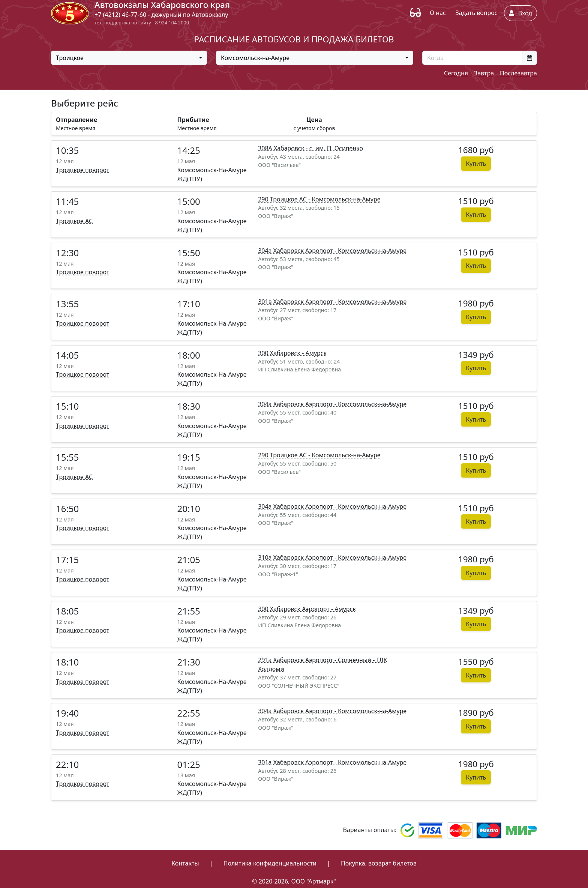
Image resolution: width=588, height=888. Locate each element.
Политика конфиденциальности (270, 863)
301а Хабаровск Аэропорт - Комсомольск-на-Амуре (332, 762)
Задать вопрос (476, 13)
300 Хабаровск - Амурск (292, 353)
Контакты (185, 863)
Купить (476, 164)
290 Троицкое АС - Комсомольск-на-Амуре (319, 199)
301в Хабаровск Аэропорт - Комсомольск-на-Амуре (332, 302)
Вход (520, 13)
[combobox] (129, 58)
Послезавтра (518, 73)
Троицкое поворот (82, 170)
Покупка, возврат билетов (379, 863)
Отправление (76, 120)
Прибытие (193, 120)
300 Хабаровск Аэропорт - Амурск (307, 609)
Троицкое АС (74, 221)
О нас (438, 13)
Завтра (484, 73)
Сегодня (456, 73)
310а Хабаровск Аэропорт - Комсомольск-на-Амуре (332, 557)
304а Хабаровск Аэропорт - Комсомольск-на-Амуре (332, 251)
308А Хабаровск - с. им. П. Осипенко (310, 148)
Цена (314, 120)
